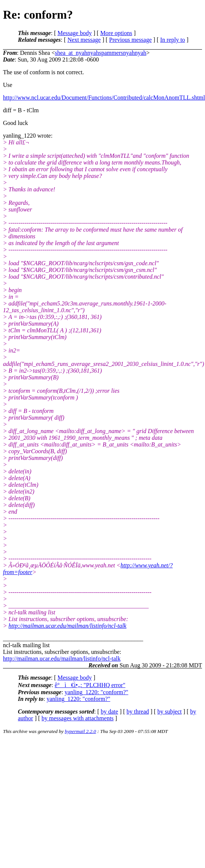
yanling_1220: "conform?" (96, 692)
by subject (169, 712)
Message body (75, 33)
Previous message (130, 40)
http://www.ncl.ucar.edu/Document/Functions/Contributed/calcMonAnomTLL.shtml (104, 98)
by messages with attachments (78, 718)
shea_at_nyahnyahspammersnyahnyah (100, 53)
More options (116, 33)
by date (109, 712)
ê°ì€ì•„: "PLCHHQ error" (90, 685)
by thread (138, 712)
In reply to (173, 40)
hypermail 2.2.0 (81, 731)
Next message (84, 40)
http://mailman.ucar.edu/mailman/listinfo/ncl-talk (67, 626)
